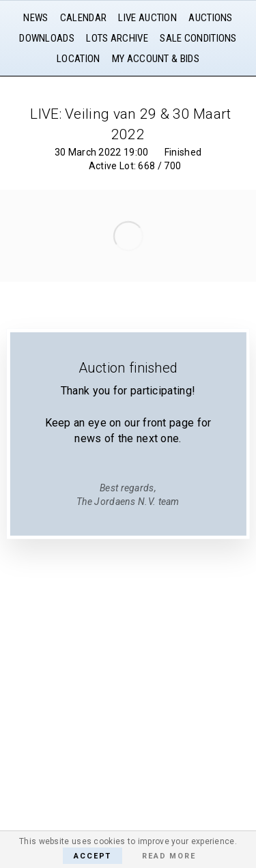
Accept (93, 856)
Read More (169, 856)
